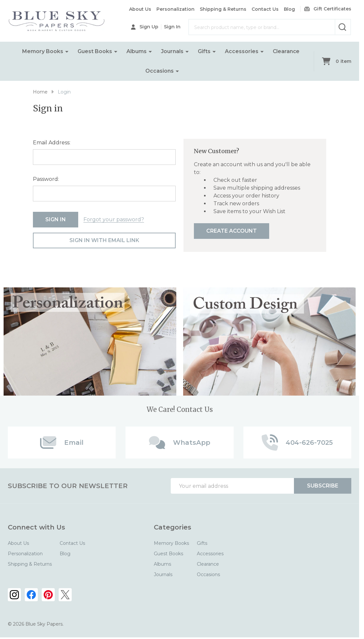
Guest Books (95, 51)
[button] (90, 341)
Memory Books (42, 51)
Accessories (241, 51)
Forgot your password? (114, 219)
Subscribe (323, 486)
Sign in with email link (104, 240)
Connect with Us (36, 527)
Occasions (160, 71)
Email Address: (52, 143)
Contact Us (265, 9)
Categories (173, 527)
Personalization (175, 9)
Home (40, 92)
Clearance (286, 51)
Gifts (204, 51)
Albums (136, 51)
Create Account (232, 231)
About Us (140, 9)
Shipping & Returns (223, 9)
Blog (289, 9)
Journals (172, 51)
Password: (46, 179)
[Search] (343, 27)
